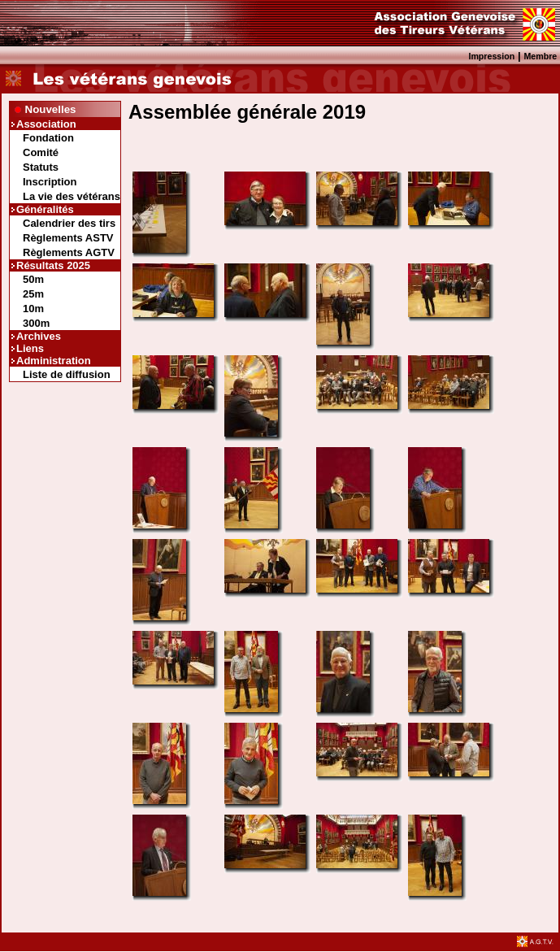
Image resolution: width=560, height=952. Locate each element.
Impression (491, 56)
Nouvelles (51, 109)
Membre (540, 56)
